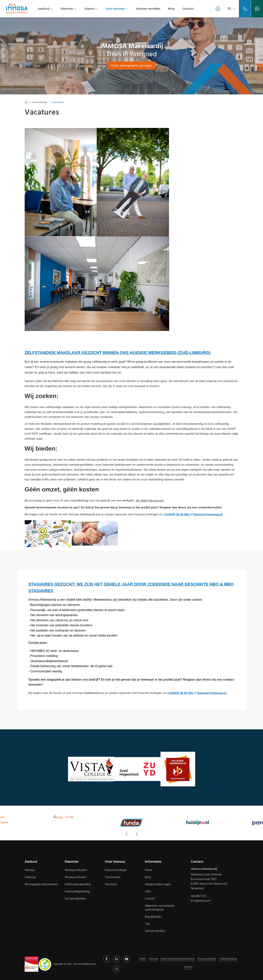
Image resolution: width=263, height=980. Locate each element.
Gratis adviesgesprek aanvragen (131, 66)
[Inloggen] (218, 9)
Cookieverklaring (228, 959)
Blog (171, 9)
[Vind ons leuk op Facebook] (107, 959)
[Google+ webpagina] (117, 969)
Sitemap (153, 959)
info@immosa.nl (201, 901)
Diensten (69, 9)
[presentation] (127, 834)
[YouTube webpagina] (127, 959)
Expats (91, 9)
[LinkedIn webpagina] (117, 959)
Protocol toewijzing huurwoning (178, 959)
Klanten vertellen (148, 9)
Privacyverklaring (207, 959)
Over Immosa (117, 9)
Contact (188, 9)
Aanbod (45, 9)
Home (142, 959)
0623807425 (199, 896)
